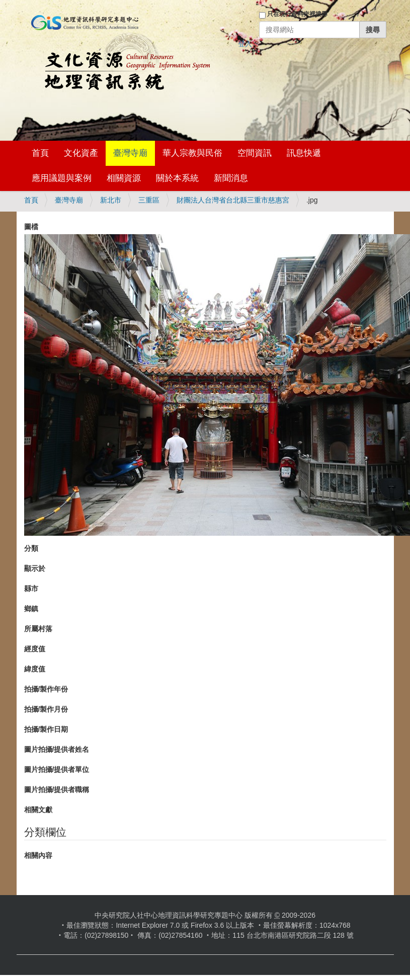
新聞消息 (231, 178)
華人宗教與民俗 (192, 153)
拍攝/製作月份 (46, 709)
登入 (245, 44)
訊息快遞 (304, 153)
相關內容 (38, 855)
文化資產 (81, 153)
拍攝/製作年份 (46, 689)
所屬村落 (38, 629)
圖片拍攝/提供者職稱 (57, 790)
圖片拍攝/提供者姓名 (57, 749)
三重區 (149, 200)
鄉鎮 (31, 609)
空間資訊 (255, 153)
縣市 (31, 589)
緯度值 (35, 669)
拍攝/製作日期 (46, 729)
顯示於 (35, 568)
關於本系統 (177, 178)
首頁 (40, 153)
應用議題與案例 (62, 178)
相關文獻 (38, 810)
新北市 (111, 200)
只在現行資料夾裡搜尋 (297, 14)
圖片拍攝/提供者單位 (57, 769)
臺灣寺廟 (130, 153)
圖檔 (31, 227)
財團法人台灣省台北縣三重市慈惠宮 (233, 200)
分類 (31, 548)
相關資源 (124, 178)
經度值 (35, 649)
